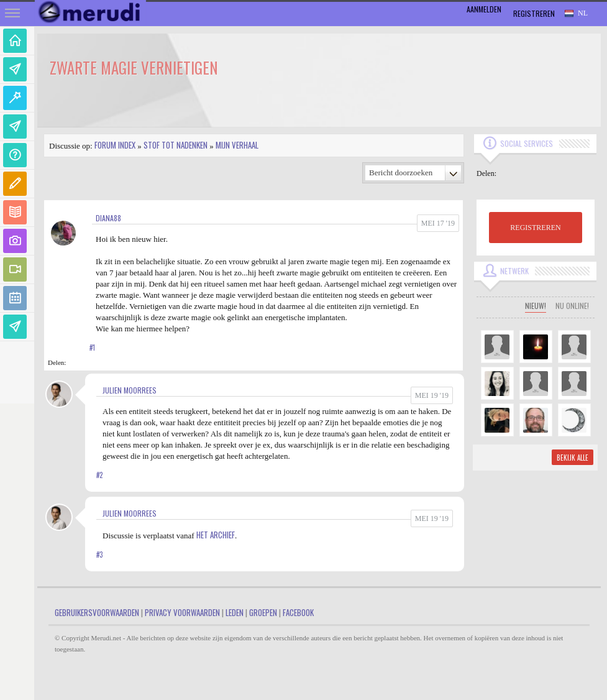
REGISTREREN (535, 228)
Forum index (115, 145)
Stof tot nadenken (176, 145)
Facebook (298, 612)
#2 (99, 475)
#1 (92, 348)
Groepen (263, 612)
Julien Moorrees (130, 390)
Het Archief (216, 535)
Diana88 (108, 218)
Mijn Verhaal (237, 145)
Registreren (534, 13)
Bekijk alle (573, 458)
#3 (99, 555)
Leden (235, 612)
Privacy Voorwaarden (182, 612)
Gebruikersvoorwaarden (97, 612)
